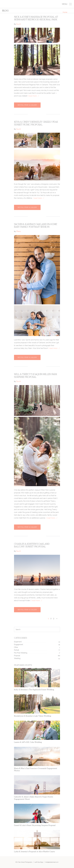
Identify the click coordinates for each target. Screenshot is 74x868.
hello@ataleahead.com (52, 862)
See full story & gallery (27, 105)
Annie (19, 232)
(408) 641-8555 (39, 862)
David (18, 24)
